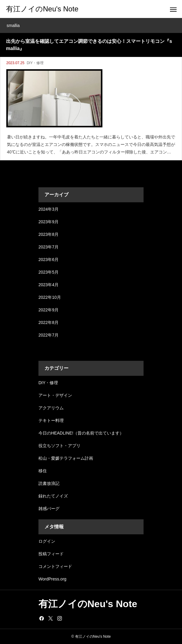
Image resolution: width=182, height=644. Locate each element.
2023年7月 (49, 247)
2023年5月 (49, 272)
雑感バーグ (49, 509)
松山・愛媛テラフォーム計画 (66, 458)
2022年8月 (49, 322)
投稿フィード (51, 554)
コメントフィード (55, 566)
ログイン (47, 541)
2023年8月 (49, 234)
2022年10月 (50, 297)
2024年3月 (49, 209)
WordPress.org (52, 579)
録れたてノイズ (53, 496)
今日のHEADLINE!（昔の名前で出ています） (81, 433)
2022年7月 (49, 335)
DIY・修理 (35, 63)
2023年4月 (49, 285)
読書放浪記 (49, 483)
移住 (43, 471)
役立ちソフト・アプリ (59, 446)
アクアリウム (51, 408)
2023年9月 (49, 222)
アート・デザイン (55, 395)
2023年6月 (49, 260)
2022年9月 (49, 310)
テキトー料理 (51, 420)
